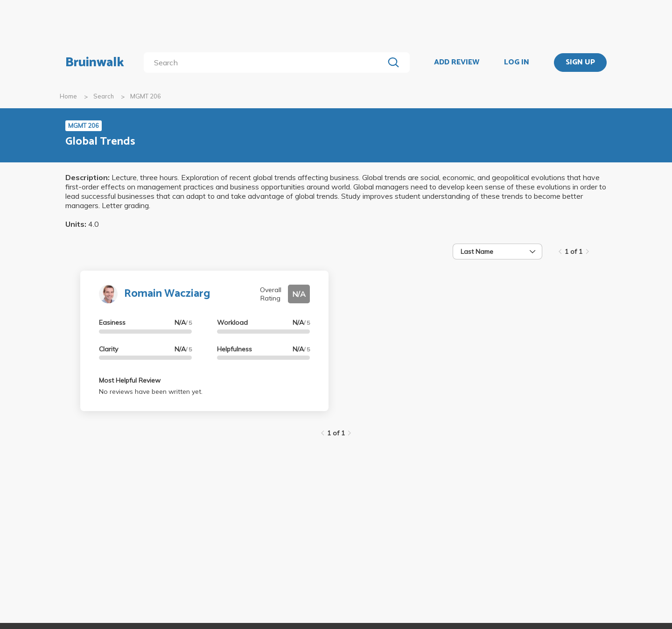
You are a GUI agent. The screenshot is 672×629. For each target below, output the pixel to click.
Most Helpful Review (130, 380)
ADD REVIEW (457, 63)
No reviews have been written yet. (151, 391)
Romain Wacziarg (167, 294)
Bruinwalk (95, 63)
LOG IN (517, 63)
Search (104, 96)
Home (68, 96)
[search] (266, 63)
